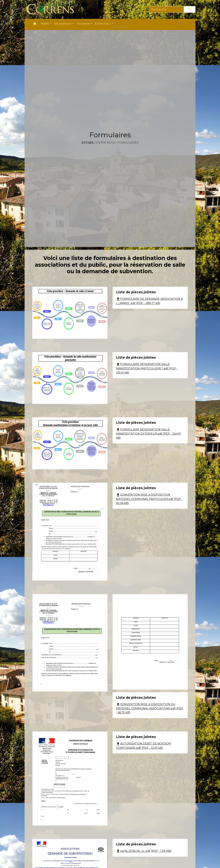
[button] (35, 24)
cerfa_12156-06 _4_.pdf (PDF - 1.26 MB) (144, 851)
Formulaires (128, 143)
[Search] (166, 9)
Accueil (88, 143)
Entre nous (106, 143)
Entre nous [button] (103, 24)
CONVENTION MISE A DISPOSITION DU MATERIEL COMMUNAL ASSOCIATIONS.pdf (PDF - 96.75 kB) (150, 708)
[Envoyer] (190, 9)
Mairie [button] (45, 24)
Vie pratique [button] (63, 24)
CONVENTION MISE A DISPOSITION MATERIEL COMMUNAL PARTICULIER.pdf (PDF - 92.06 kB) (149, 499)
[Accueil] (52, 9)
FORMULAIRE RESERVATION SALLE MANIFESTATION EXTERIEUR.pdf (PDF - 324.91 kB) (148, 434)
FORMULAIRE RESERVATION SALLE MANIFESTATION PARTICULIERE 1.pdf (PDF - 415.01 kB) (147, 368)
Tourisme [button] (83, 24)
